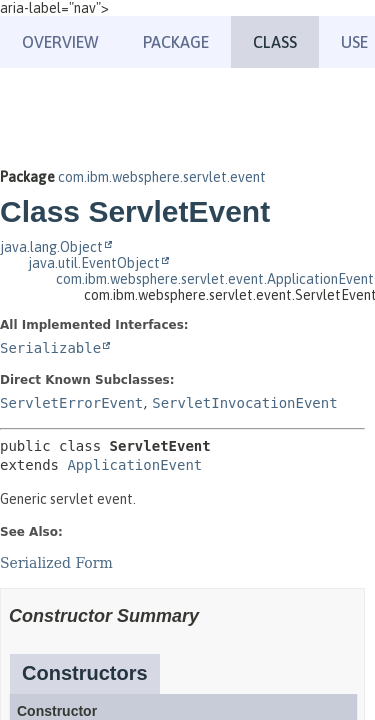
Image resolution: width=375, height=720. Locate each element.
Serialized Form (56, 563)
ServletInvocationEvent (244, 403)
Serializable (50, 348)
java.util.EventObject (94, 263)
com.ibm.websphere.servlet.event (162, 177)
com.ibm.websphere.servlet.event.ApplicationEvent (215, 279)
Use (354, 42)
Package (176, 42)
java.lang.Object (51, 247)
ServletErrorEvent (71, 403)
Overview (60, 42)
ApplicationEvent (134, 465)
